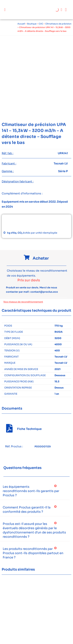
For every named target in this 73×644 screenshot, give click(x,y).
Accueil (21, 24)
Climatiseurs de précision (58, 24)
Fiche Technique (29, 429)
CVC (41, 24)
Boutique (32, 24)
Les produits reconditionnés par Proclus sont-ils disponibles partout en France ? (33, 553)
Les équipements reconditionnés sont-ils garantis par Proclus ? (31, 491)
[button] (5, 10)
